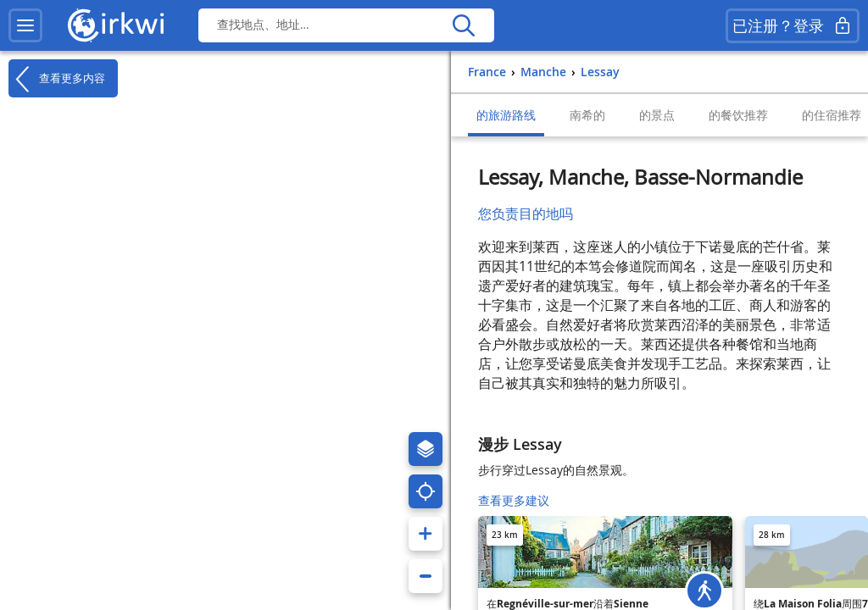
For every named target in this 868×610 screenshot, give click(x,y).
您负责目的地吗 (526, 213)
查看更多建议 (514, 500)
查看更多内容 (57, 79)
